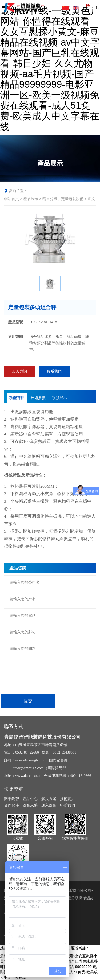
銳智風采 (30, 805)
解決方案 (49, 799)
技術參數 (38, 398)
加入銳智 (49, 805)
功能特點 (17, 398)
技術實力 (67, 799)
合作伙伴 (11, 805)
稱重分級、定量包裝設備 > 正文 (69, 199)
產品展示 (31, 199)
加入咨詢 (19, 371)
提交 (28, 701)
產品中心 (30, 799)
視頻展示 (59, 398)
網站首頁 (11, 199)
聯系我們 (54, 371)
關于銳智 (11, 799)
